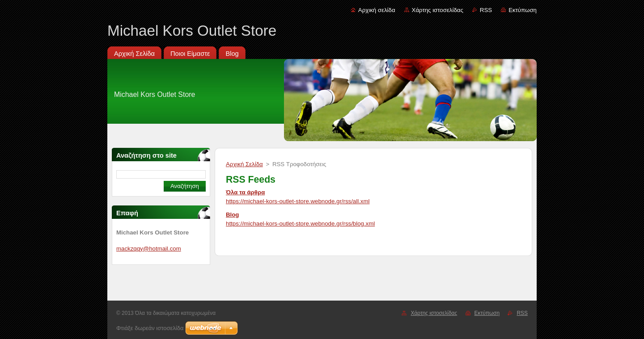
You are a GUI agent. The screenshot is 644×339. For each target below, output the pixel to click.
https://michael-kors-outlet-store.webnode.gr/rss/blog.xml (300, 224)
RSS (486, 10)
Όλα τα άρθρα (245, 192)
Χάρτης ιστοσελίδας (438, 10)
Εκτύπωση (523, 10)
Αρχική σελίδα (377, 10)
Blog (232, 215)
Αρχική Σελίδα (244, 164)
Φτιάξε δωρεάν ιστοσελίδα (150, 328)
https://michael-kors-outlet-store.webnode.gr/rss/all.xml (298, 201)
